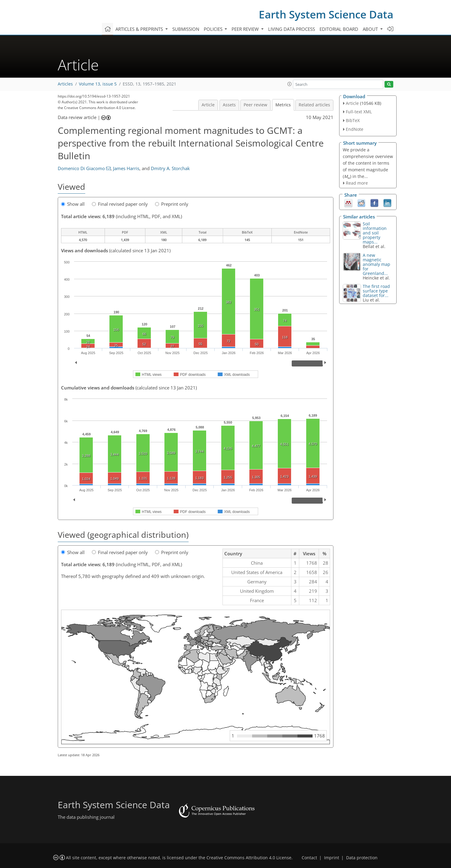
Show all (73, 204)
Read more (357, 183)
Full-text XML (359, 112)
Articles (65, 84)
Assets (229, 105)
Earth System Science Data (326, 14)
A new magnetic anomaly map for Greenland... (376, 264)
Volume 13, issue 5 (98, 84)
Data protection (362, 858)
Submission (186, 29)
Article (208, 105)
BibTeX (353, 120)
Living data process (292, 29)
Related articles (314, 105)
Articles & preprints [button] (140, 29)
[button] (290, 84)
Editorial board (339, 29)
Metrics (283, 105)
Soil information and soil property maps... (375, 233)
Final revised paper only (120, 204)
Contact (309, 858)
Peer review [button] (246, 29)
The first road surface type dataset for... (376, 291)
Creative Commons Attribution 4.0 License (249, 858)
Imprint (332, 858)
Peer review (255, 105)
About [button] (371, 29)
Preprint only (172, 204)
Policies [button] (214, 29)
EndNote (355, 129)
